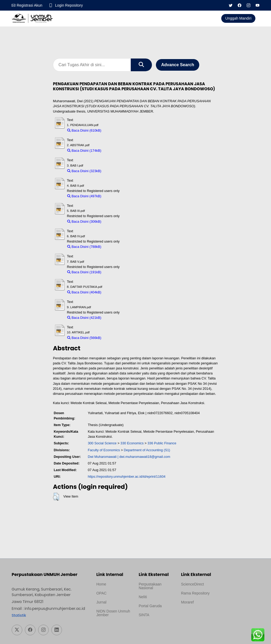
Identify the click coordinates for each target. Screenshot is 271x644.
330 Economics (132, 443)
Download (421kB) (118, 318)
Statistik (19, 615)
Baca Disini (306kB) (84, 222)
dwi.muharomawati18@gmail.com (145, 457)
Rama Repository (195, 593)
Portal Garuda (150, 606)
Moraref (187, 602)
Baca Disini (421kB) (84, 318)
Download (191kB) (118, 272)
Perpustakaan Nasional (150, 586)
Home (101, 584)
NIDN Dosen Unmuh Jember (113, 613)
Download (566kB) (118, 338)
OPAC (101, 593)
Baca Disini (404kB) (84, 292)
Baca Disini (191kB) (84, 272)
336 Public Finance (162, 443)
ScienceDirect (192, 584)
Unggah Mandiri (238, 18)
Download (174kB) (118, 151)
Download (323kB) (118, 171)
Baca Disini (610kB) (84, 130)
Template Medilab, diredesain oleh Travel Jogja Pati (154, 628)
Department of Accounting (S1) (147, 450)
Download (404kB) (118, 292)
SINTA (144, 615)
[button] (56, 497)
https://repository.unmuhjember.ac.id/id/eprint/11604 (127, 477)
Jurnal (101, 602)
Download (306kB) (118, 222)
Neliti (143, 597)
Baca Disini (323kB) (84, 171)
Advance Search (178, 65)
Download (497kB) (118, 196)
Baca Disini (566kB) (84, 338)
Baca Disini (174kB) (84, 151)
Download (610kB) (118, 130)
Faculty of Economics (104, 450)
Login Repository (69, 5)
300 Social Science (102, 443)
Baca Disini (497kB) (84, 196)
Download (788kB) (118, 247)
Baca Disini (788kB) (84, 247)
